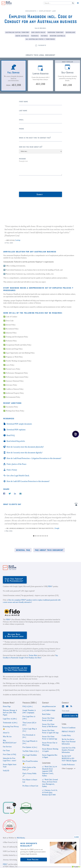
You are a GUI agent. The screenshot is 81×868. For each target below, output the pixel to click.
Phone (21, 129)
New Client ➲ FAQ (9, 754)
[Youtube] (67, 706)
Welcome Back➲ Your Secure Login (14, 635)
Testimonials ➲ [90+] (10, 723)
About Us (6, 733)
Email (21, 120)
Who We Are (7, 737)
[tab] (13, 76)
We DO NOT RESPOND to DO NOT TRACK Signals (69, 758)
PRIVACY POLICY (68, 732)
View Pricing (33, 859)
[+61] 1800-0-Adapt (49, 710)
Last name (23, 110)
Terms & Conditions (69, 728)
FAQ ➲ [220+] (27, 706)
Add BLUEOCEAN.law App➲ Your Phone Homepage (16, 669)
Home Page (7, 706)
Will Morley (21, 838)
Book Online (46, 714)
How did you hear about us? (31, 147)
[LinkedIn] (63, 706)
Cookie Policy (66, 735)
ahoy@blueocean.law (49, 706)
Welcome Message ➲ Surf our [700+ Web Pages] (10, 713)
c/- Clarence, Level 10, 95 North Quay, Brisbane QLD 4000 (50, 792)
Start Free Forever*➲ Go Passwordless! (14, 580)
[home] (7, 3)
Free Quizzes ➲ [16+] (30, 747)
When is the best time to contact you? (35, 138)
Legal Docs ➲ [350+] (10, 719)
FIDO (50, 586)
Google (57, 528)
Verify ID (6, 771)
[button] (78, 3)
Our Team (6, 751)
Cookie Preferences (68, 765)
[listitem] (40, 233)
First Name (23, 101)
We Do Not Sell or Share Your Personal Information (69, 742)
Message (22, 159)
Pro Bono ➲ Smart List (30, 786)
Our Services (7, 747)
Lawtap (18, 240)
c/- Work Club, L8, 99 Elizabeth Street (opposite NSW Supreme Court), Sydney (50, 771)
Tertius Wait (33, 655)
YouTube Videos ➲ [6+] (31, 751)
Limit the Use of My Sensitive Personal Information (69, 750)
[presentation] (35, 184)
